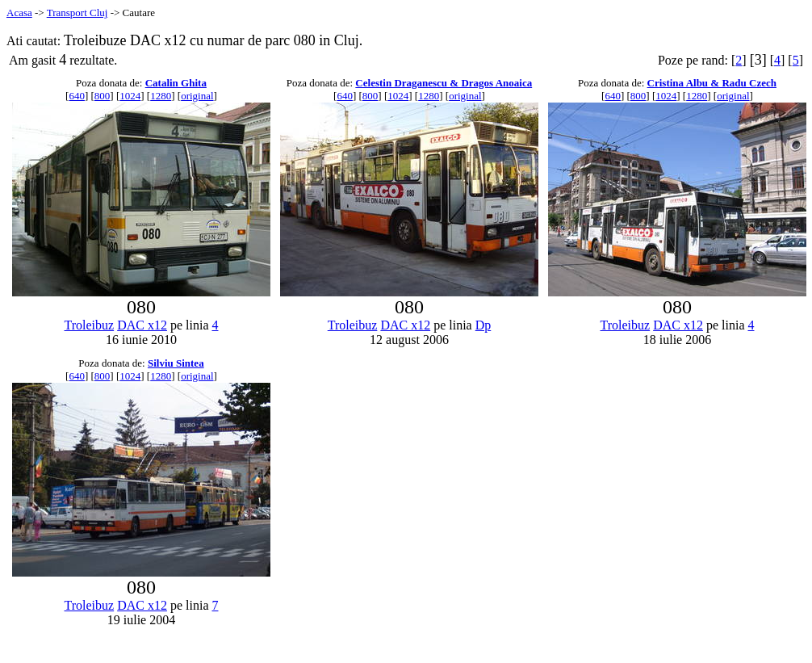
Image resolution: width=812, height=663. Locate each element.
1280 (161, 96)
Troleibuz (90, 325)
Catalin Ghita (176, 83)
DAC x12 (142, 325)
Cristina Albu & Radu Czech (712, 83)
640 (77, 96)
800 (103, 96)
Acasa (19, 13)
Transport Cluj (77, 13)
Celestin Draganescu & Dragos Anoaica (444, 83)
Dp (483, 325)
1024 (130, 96)
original (197, 96)
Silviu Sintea (176, 363)
